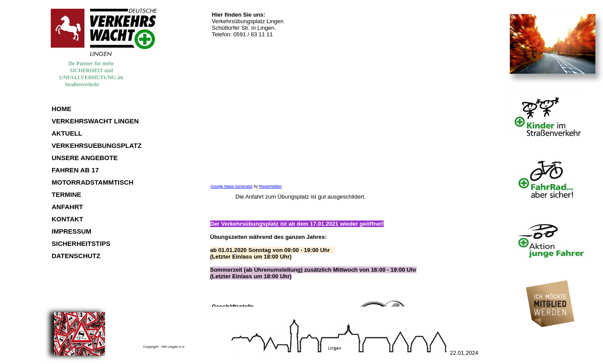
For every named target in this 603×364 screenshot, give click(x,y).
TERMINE (67, 194)
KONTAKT (67, 219)
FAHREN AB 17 (75, 170)
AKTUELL (67, 133)
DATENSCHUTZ (76, 256)
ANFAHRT (67, 207)
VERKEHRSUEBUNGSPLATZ (97, 145)
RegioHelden (270, 186)
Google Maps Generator (232, 186)
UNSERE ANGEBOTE (85, 158)
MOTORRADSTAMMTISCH (93, 182)
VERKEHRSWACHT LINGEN (95, 121)
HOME (61, 109)
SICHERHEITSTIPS (81, 243)
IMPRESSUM (72, 231)
